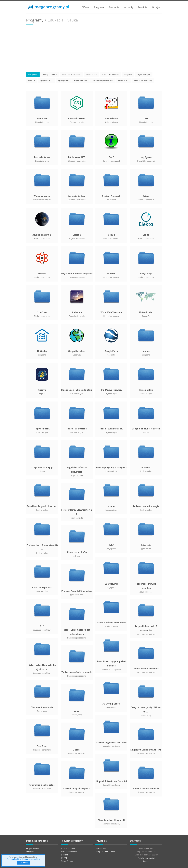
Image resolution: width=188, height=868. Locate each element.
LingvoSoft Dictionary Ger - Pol (111, 781)
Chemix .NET (42, 118)
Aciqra (146, 196)
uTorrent (64, 855)
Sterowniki (114, 7)
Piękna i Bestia (42, 429)
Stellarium (77, 312)
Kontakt (146, 861)
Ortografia (146, 545)
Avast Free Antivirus (69, 852)
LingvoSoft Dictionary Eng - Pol (146, 750)
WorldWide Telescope (111, 312)
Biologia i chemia (50, 74)
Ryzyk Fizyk (146, 273)
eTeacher (146, 467)
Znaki (77, 711)
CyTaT (111, 545)
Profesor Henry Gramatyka (146, 506)
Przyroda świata (42, 157)
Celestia (77, 235)
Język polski (63, 80)
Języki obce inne (80, 80)
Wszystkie (33, 74)
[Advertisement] (94, 48)
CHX (146, 118)
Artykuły (129, 7)
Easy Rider (42, 746)
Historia (32, 80)
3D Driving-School (111, 704)
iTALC (111, 157)
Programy (99, 7)
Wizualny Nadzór (42, 196)
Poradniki (143, 7)
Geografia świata (77, 351)
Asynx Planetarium (42, 235)
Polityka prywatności (146, 858)
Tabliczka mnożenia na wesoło (77, 672)
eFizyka (111, 235)
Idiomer (111, 506)
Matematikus (146, 390)
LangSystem (146, 157)
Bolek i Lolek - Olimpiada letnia (77, 390)
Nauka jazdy (123, 80)
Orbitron (111, 273)
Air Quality (42, 351)
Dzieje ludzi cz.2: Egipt (42, 467)
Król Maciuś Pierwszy (111, 390)
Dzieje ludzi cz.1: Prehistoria (146, 429)
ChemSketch (111, 118)
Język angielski (47, 80)
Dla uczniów (91, 74)
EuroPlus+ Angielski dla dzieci (42, 506)
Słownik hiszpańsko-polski (77, 788)
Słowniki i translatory (143, 80)
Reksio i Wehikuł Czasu (111, 429)
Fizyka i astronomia (110, 74)
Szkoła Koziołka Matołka (146, 668)
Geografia (128, 74)
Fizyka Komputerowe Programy (77, 273)
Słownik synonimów (77, 552)
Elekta (146, 235)
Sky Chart (42, 312)
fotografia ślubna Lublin (105, 852)
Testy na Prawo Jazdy (42, 707)
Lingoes (77, 750)
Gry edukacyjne (144, 74)
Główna (85, 7)
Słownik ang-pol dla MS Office (111, 742)
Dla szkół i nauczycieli (71, 74)
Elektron (42, 273)
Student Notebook (111, 196)
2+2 (42, 626)
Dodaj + (156, 7)
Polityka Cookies (14, 859)
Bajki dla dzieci (101, 848)
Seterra (42, 390)
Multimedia (31, 852)
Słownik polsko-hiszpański (111, 820)
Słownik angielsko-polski (42, 785)
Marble (146, 351)
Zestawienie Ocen (77, 196)
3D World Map (146, 312)
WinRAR (64, 858)
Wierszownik (111, 584)
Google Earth (111, 351)
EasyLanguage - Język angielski (111, 467)
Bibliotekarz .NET (77, 157)
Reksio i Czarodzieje (77, 429)
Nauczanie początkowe (103, 80)
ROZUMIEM (23, 863)
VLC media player (68, 848)
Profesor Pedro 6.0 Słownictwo (77, 591)
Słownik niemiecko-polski (146, 788)
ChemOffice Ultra (77, 118)
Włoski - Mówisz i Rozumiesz (111, 622)
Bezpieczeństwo (33, 848)
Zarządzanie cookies (31, 859)
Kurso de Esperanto (42, 587)
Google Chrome (67, 861)
